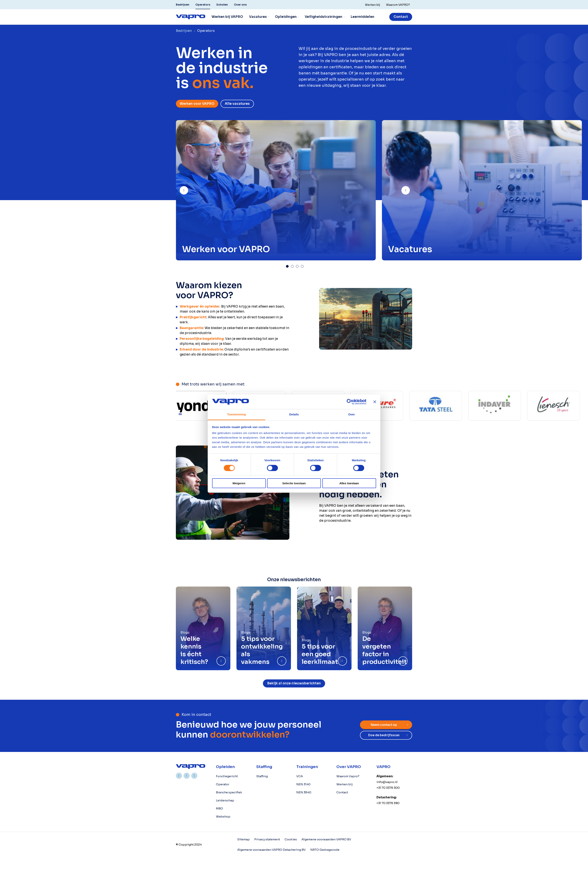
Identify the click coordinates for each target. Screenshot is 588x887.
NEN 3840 (304, 792)
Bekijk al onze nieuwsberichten (294, 683)
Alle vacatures (237, 104)
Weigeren (239, 483)
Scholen (222, 5)
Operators (203, 5)
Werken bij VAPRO (227, 17)
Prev (188, 189)
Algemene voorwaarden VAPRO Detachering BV (271, 850)
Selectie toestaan (294, 483)
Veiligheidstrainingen (324, 17)
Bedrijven (183, 5)
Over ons (240, 5)
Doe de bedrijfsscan (384, 735)
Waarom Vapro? (348, 776)
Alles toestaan (349, 483)
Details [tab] (294, 414)
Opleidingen (286, 17)
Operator (223, 784)
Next (410, 189)
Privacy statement (267, 839)
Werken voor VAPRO (197, 104)
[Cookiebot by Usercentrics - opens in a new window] (350, 402)
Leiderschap (225, 800)
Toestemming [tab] (236, 414)
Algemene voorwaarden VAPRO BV (326, 839)
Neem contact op (384, 725)
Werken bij (345, 784)
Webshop (223, 816)
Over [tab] (352, 414)
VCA (300, 776)
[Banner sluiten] (375, 402)
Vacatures (258, 17)
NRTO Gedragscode (325, 850)
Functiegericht (227, 776)
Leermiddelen (362, 17)
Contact (401, 17)
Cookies (291, 839)
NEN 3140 (303, 784)
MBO (219, 808)
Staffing (262, 776)
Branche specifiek (229, 792)
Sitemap (243, 839)
